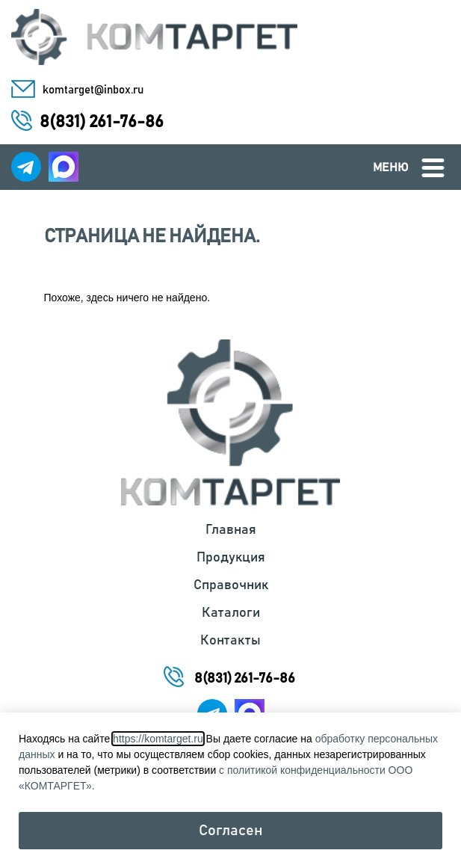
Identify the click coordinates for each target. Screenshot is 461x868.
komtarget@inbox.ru (93, 90)
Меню (391, 167)
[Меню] (433, 168)
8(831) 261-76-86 (102, 122)
